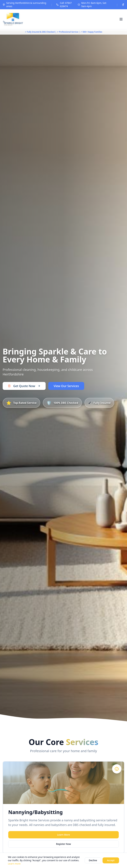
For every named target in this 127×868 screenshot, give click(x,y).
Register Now (63, 844)
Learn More (64, 835)
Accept (111, 860)
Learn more (14, 864)
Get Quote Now (24, 386)
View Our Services (66, 386)
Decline (93, 860)
